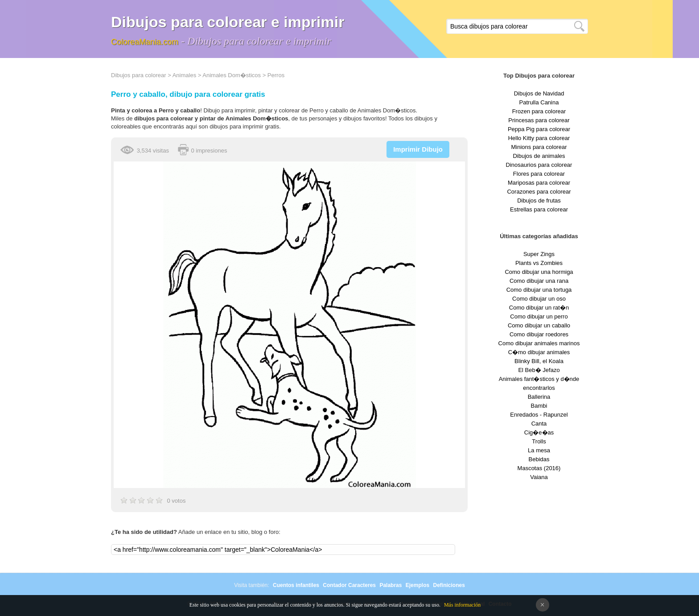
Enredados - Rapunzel (539, 415)
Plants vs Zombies (539, 263)
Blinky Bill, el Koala (539, 361)
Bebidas (539, 459)
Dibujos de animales (539, 156)
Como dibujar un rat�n (539, 308)
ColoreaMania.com (145, 42)
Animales (184, 75)
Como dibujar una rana (539, 281)
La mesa (539, 450)
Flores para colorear (539, 174)
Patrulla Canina (539, 102)
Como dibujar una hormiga (539, 272)
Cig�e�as (539, 432)
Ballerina (539, 397)
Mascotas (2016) (539, 468)
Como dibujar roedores (539, 334)
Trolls (539, 441)
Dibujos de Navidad (539, 93)
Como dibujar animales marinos (539, 343)
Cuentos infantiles (296, 585)
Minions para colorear (539, 147)
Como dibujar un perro (539, 316)
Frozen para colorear (539, 111)
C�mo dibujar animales (539, 352)
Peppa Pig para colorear (539, 129)
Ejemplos (417, 585)
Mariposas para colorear (539, 183)
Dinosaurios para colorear (539, 165)
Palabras (391, 585)
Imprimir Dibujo (418, 149)
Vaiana (539, 477)
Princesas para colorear (539, 120)
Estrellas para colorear (539, 209)
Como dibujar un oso (539, 299)
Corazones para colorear (539, 192)
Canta (539, 424)
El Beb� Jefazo (539, 370)
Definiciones (449, 585)
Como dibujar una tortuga (539, 290)
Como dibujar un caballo (539, 325)
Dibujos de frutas (539, 201)
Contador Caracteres (349, 585)
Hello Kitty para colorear (539, 138)
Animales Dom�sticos (232, 75)
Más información (462, 605)
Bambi (539, 406)
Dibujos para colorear (139, 75)
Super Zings (539, 254)
